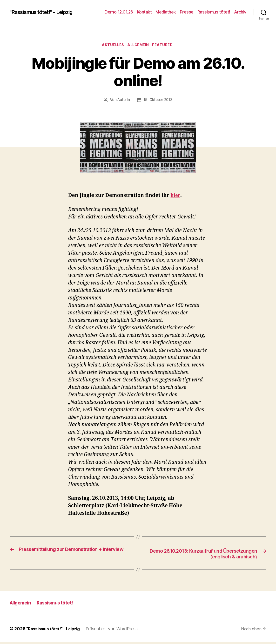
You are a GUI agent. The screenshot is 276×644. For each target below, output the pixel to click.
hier (176, 196)
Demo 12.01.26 (119, 12)
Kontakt (144, 12)
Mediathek (166, 12)
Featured (165, 46)
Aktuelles (111, 46)
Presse (187, 12)
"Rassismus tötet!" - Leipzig (46, 12)
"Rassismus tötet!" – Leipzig (55, 630)
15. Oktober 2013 (158, 101)
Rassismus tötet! (214, 12)
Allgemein (139, 46)
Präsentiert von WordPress (115, 630)
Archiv (240, 12)
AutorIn (123, 101)
